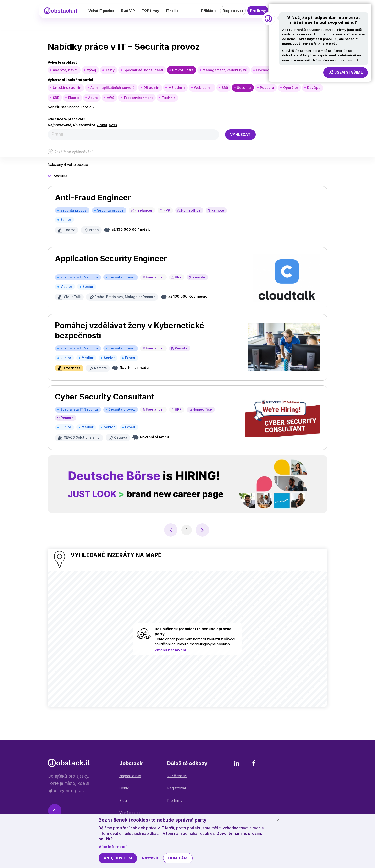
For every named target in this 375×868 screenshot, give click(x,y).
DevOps (314, 88)
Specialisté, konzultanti (143, 70)
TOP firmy (166, 15)
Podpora (267, 88)
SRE (56, 98)
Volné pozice (130, 812)
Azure (93, 98)
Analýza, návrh (65, 70)
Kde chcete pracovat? (66, 119)
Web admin (203, 88)
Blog (123, 800)
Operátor (291, 88)
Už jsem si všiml (346, 72)
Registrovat (233, 15)
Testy (110, 70)
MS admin (177, 88)
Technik (169, 98)
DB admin (151, 88)
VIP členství (177, 775)
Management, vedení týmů (225, 70)
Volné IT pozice (117, 15)
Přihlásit (208, 15)
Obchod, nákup (269, 70)
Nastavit (150, 858)
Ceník (124, 788)
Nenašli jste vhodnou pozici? (71, 107)
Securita (244, 88)
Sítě (225, 88)
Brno (113, 125)
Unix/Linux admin (67, 88)
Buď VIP (143, 15)
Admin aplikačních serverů (112, 88)
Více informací (112, 847)
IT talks (188, 15)
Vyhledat (240, 134)
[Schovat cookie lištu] (278, 820)
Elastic (74, 98)
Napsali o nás (130, 775)
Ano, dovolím (118, 858)
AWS (111, 98)
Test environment (138, 98)
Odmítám (178, 858)
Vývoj (91, 70)
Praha (102, 125)
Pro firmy (258, 15)
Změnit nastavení (170, 649)
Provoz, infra (183, 70)
